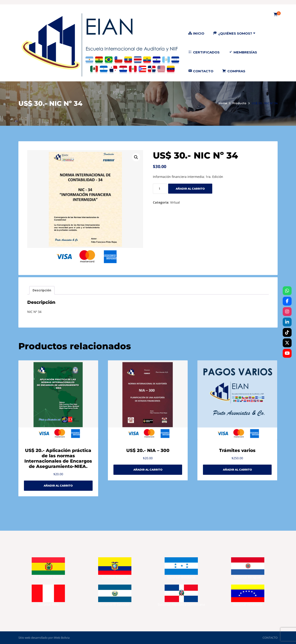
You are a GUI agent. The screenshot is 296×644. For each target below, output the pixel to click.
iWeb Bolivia (62, 638)
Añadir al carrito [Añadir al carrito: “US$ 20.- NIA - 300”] (148, 470)
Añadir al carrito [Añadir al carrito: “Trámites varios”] (237, 470)
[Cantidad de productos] (160, 189)
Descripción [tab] (42, 290)
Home (223, 103)
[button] (136, 157)
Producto (239, 103)
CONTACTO (270, 638)
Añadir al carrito (190, 189)
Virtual (175, 202)
